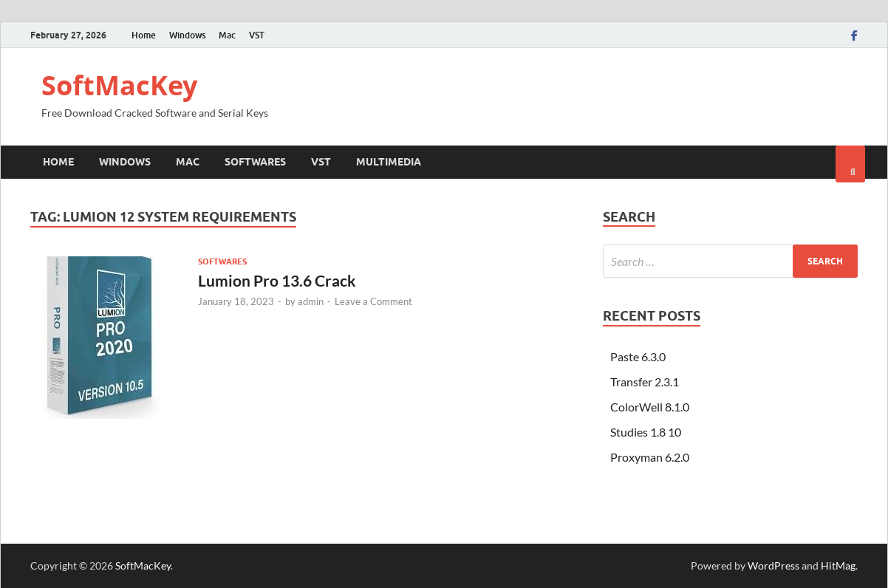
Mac (227, 35)
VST (257, 35)
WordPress (773, 565)
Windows (187, 35)
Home (144, 35)
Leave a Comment (373, 301)
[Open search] (850, 164)
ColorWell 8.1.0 (650, 407)
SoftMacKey (119, 85)
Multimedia (389, 162)
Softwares (255, 162)
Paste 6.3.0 (638, 356)
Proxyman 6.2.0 (650, 457)
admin (311, 301)
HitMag (838, 565)
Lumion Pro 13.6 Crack (277, 280)
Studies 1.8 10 (646, 432)
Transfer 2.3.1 (645, 382)
